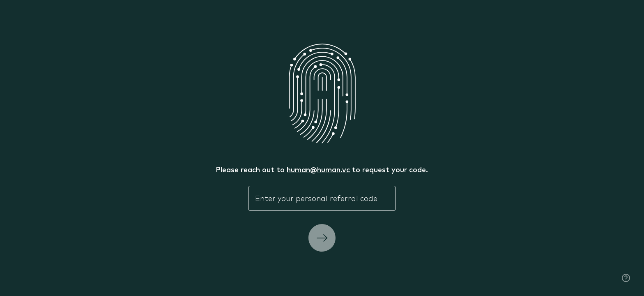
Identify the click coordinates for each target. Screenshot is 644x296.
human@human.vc (318, 169)
